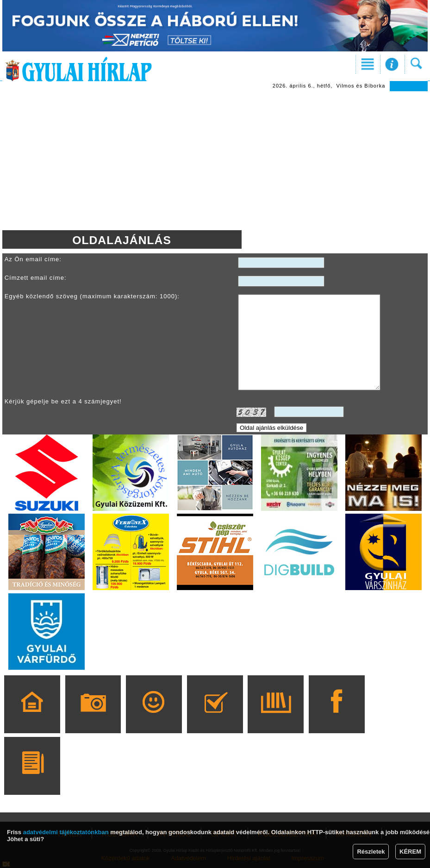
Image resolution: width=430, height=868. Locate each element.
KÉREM (410, 852)
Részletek (371, 852)
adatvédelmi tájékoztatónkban (66, 832)
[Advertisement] (215, 161)
